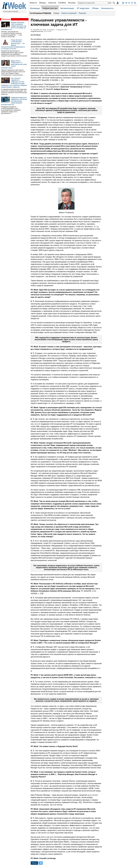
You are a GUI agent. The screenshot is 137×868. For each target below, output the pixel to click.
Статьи (56, 13)
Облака (95, 8)
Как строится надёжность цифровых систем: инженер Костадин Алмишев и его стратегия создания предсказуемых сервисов (14, 83)
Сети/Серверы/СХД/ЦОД (10, 11)
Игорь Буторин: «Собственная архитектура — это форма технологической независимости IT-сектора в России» (13, 44)
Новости (33, 3)
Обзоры (43, 3)
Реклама (72, 3)
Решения (82, 13)
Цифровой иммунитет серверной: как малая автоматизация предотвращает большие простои (14, 101)
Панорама (6, 19)
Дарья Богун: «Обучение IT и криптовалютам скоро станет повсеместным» (14, 64)
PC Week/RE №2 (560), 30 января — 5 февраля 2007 (49, 30)
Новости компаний (69, 13)
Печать (34, 863)
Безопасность (107, 8)
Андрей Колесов (37, 31)
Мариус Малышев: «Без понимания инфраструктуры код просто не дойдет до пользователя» (14, 26)
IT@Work (62, 3)
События (52, 3)
